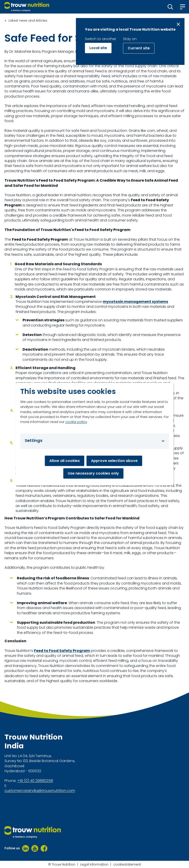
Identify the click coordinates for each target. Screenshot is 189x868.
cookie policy (76, 422)
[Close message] (178, 24)
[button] (170, 7)
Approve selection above (114, 461)
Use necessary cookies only (93, 473)
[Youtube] (35, 848)
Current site (139, 48)
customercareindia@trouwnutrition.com (40, 791)
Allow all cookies (65, 461)
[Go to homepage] (27, 7)
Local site (98, 48)
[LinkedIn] (26, 848)
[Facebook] (44, 848)
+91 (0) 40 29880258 (35, 781)
